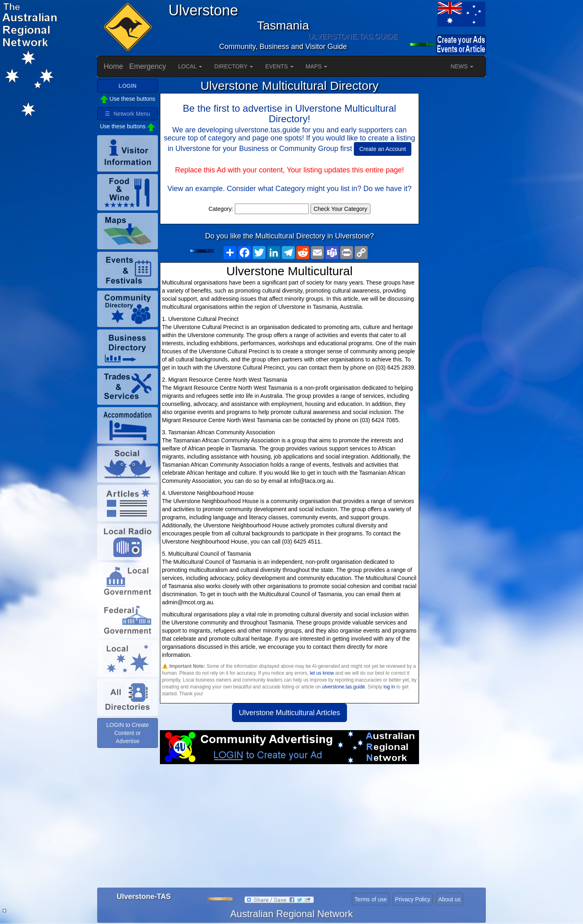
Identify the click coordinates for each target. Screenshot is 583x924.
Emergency (148, 66)
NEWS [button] (462, 66)
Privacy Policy (413, 899)
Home (113, 66)
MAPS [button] (317, 66)
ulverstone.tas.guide (343, 687)
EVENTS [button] (279, 66)
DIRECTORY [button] (234, 66)
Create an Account (382, 149)
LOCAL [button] (190, 66)
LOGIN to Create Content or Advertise (127, 733)
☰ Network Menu (127, 114)
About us (450, 899)
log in (389, 687)
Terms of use (370, 899)
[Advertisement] (289, 829)
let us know (322, 673)
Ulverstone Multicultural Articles (289, 713)
